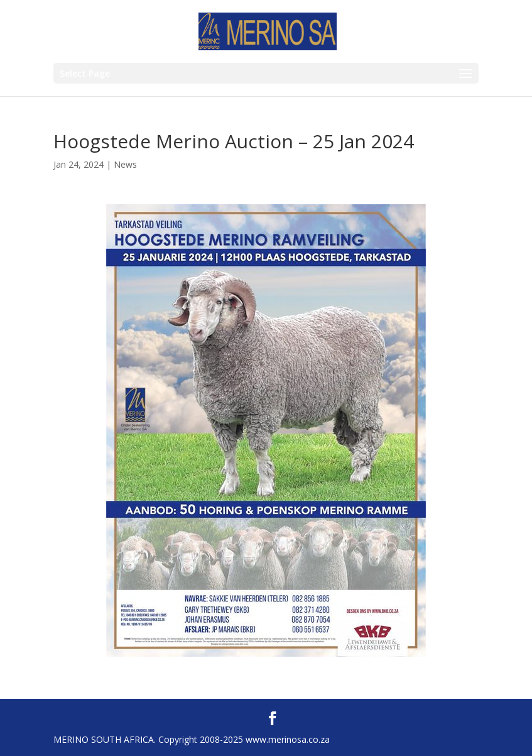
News (125, 164)
